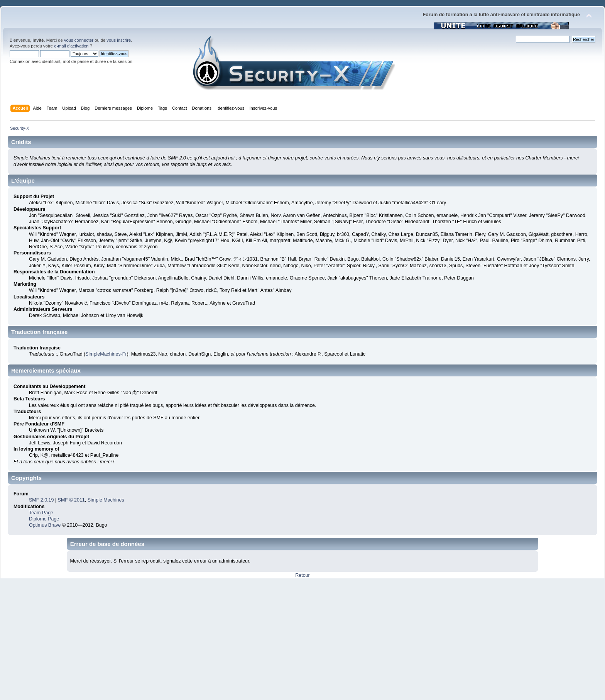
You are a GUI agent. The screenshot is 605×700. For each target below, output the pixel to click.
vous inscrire (119, 40)
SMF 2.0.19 (41, 500)
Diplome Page (44, 519)
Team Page (41, 513)
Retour (302, 575)
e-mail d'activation (71, 46)
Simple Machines (106, 500)
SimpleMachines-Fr (106, 354)
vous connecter (79, 40)
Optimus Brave (45, 525)
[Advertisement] (302, 636)
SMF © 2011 (71, 500)
